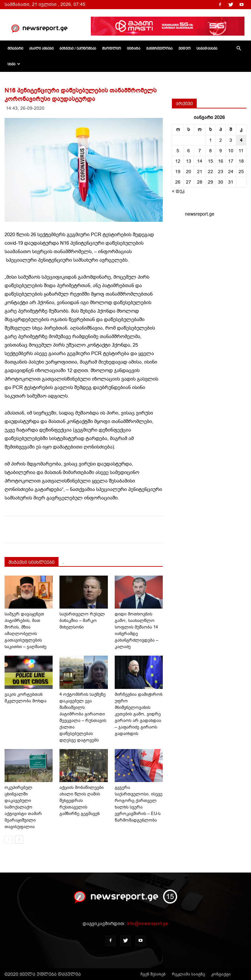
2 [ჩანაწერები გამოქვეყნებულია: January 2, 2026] (221, 140)
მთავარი (15, 48)
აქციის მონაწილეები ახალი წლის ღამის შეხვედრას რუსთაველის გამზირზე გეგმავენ (82, 800)
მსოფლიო (111, 48)
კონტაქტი (221, 974)
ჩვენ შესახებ (153, 974)
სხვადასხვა (207, 48)
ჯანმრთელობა (159, 48)
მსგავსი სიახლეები (32, 562)
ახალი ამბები (41, 48)
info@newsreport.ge (148, 924)
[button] (239, 49)
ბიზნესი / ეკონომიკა (78, 48)
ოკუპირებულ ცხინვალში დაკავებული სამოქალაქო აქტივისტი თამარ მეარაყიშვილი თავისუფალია (23, 807)
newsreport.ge (200, 214)
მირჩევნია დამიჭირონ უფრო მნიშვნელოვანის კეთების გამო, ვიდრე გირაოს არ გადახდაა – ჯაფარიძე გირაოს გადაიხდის (139, 714)
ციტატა (134, 48)
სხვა (14, 64)
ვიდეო (184, 48)
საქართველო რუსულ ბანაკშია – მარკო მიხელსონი (82, 621)
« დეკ (178, 191)
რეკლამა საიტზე (188, 974)
